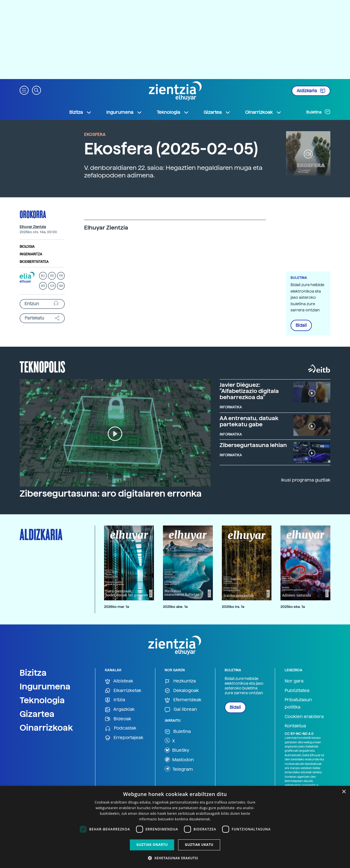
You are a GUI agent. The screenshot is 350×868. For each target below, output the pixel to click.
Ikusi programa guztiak (306, 480)
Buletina (318, 112)
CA (52, 286)
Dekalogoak (182, 691)
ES (52, 276)
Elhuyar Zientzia (33, 227)
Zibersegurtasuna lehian (253, 445)
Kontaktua (295, 726)
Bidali (301, 325)
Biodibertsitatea (34, 262)
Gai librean (181, 710)
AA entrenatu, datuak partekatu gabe (249, 421)
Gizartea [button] (217, 112)
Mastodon (179, 760)
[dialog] (175, 827)
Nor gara (294, 681)
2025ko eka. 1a (293, 607)
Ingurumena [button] (124, 112)
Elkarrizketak (123, 691)
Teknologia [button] (173, 112)
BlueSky (177, 750)
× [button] (344, 792)
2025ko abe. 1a (175, 607)
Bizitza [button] (80, 112)
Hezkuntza (180, 681)
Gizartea (37, 714)
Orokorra (33, 214)
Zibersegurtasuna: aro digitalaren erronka (111, 494)
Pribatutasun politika (298, 703)
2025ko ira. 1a (233, 607)
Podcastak (121, 728)
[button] (24, 90)
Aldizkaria (311, 91)
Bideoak (118, 719)
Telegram (179, 769)
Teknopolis (42, 366)
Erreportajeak (124, 738)
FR (61, 276)
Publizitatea (297, 690)
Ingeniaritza (31, 254)
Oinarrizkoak (46, 728)
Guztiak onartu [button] (152, 845)
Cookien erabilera (304, 717)
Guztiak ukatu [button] (199, 845)
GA (61, 286)
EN (43, 286)
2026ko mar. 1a (117, 607)
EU (43, 276)
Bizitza (33, 673)
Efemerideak (183, 700)
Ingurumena (45, 686)
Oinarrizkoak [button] (263, 112)
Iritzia (115, 700)
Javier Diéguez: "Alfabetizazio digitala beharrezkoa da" (249, 391)
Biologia (27, 247)
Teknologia (42, 700)
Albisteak (119, 681)
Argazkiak (120, 710)
